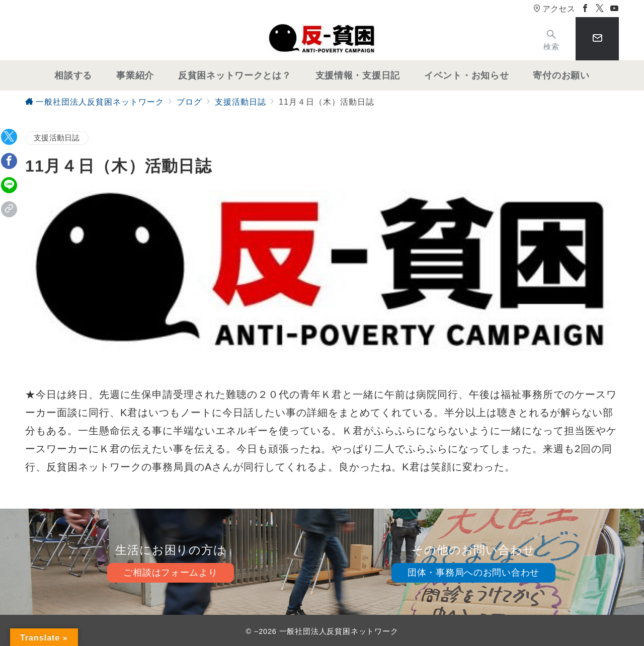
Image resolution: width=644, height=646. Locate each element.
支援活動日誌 (57, 138)
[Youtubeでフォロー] (615, 9)
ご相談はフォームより (170, 573)
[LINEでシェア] (9, 185)
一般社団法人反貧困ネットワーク (339, 631)
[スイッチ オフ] (551, 39)
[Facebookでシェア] (9, 161)
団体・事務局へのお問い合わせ (473, 573)
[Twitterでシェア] (9, 137)
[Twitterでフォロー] (600, 9)
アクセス (554, 9)
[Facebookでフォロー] (585, 9)
